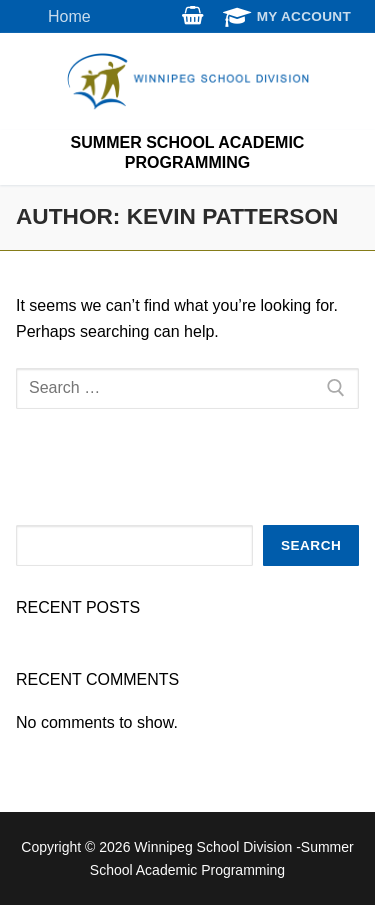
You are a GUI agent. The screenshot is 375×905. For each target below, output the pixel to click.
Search (311, 545)
